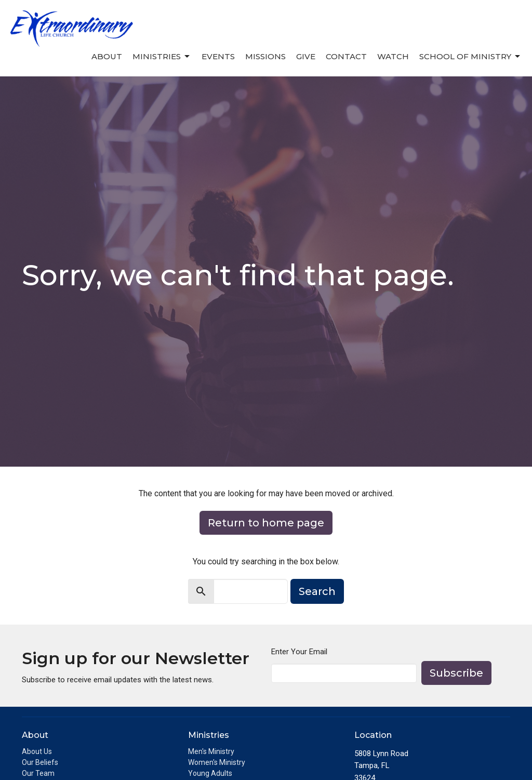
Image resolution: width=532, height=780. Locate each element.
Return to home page (266, 523)
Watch (393, 56)
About (107, 56)
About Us (37, 751)
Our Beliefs (40, 762)
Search (317, 591)
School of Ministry (470, 57)
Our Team (38, 773)
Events (218, 56)
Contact (346, 56)
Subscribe (456, 673)
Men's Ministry (211, 751)
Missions (265, 56)
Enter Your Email (299, 652)
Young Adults (210, 773)
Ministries (162, 57)
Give (306, 56)
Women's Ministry (217, 762)
